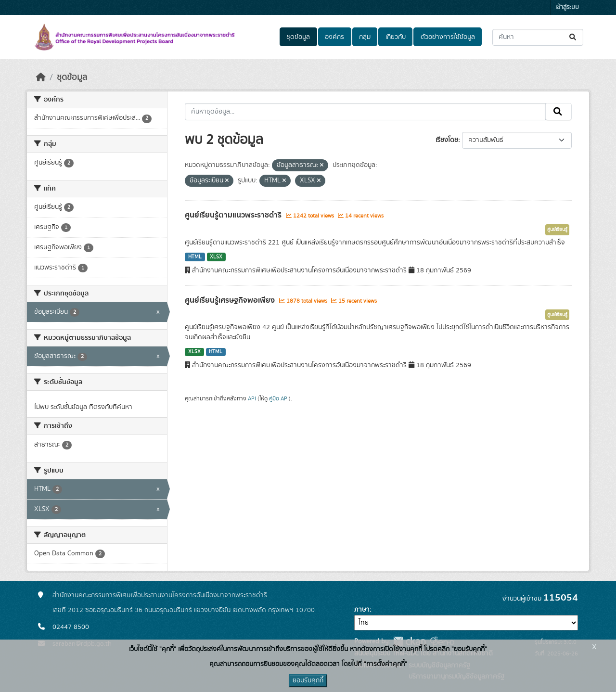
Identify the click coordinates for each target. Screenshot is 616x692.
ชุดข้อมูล (298, 37)
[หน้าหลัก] (41, 77)
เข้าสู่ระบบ (567, 7)
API (252, 398)
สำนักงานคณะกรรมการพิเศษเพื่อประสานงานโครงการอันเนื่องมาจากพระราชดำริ (160, 595)
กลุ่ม (365, 37)
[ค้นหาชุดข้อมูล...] (538, 37)
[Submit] (573, 37)
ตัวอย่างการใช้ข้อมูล (448, 37)
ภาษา (362, 610)
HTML (195, 257)
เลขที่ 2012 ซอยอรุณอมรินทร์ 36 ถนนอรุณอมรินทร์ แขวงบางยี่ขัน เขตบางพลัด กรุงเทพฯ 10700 (184, 610)
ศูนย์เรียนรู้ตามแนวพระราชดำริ (234, 215)
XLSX (216, 257)
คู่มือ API (279, 398)
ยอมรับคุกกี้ (308, 680)
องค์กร (334, 37)
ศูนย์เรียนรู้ (557, 230)
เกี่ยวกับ (396, 37)
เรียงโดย (447, 140)
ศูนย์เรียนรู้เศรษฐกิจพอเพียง (231, 300)
